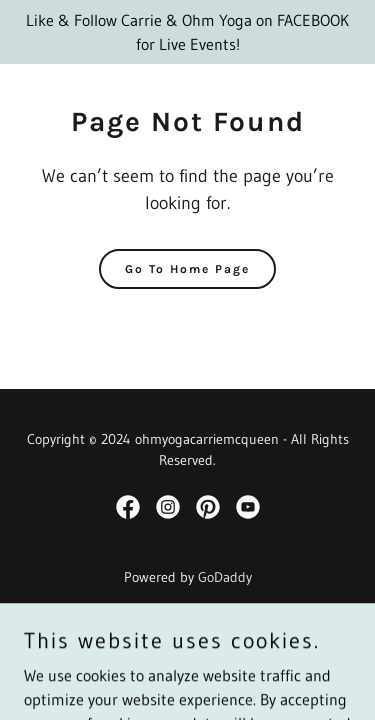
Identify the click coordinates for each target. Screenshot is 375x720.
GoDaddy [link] (225, 577)
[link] (128, 507)
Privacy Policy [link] (187, 632)
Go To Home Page (187, 269)
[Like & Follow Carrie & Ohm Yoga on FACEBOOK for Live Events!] (187, 32)
